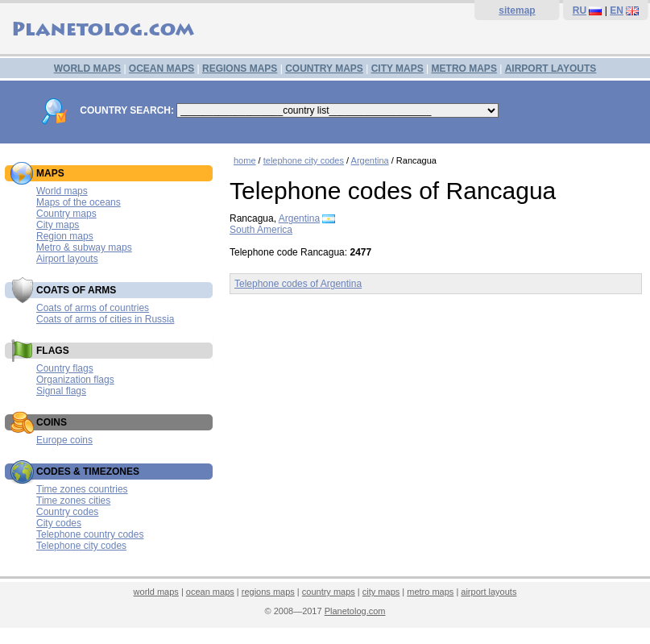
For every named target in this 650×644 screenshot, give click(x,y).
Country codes (67, 512)
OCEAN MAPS (161, 69)
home (245, 160)
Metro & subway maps (84, 247)
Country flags (65, 368)
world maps (156, 592)
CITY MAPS (397, 69)
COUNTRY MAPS (324, 69)
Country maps (66, 214)
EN (617, 10)
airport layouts (489, 592)
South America (261, 230)
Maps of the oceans (79, 202)
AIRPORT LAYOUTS (551, 69)
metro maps (430, 592)
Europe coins (64, 440)
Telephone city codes (81, 546)
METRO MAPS (464, 69)
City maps (58, 225)
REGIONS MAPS (240, 69)
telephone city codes (304, 160)
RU (580, 10)
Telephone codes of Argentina (298, 284)
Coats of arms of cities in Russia (105, 319)
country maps (329, 592)
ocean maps (210, 592)
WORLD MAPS (87, 69)
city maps (381, 592)
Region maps (65, 236)
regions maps (268, 592)
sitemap (517, 10)
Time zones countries (82, 489)
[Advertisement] (436, 427)
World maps (62, 191)
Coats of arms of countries (93, 308)
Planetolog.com (355, 611)
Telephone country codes (90, 534)
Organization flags (75, 380)
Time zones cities (73, 501)
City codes (59, 523)
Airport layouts (67, 259)
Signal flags (61, 391)
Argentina (370, 160)
